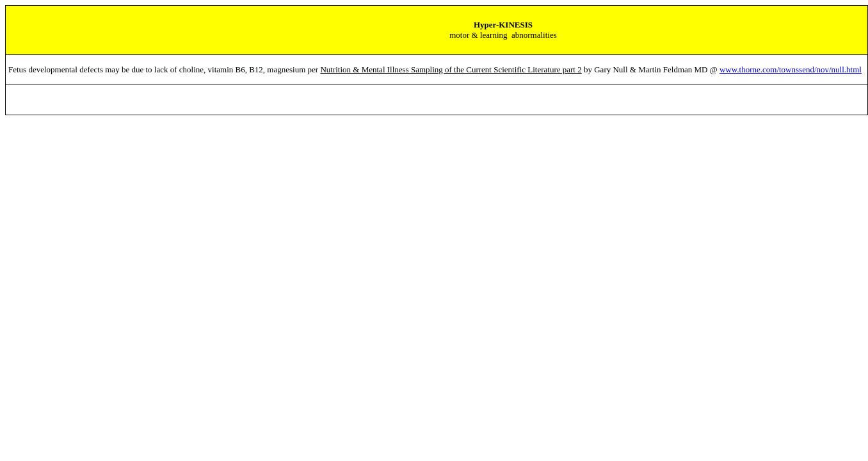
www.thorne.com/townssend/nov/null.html (791, 69)
